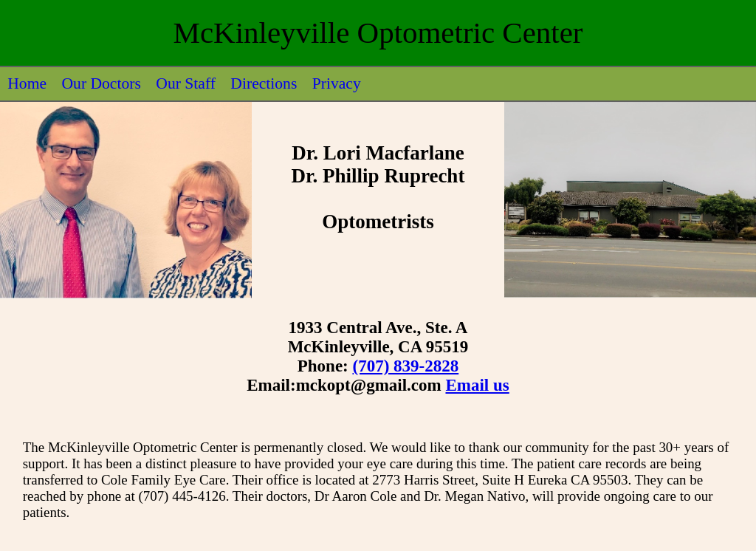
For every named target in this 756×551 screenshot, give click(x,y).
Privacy (337, 83)
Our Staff (186, 83)
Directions (264, 83)
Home (27, 83)
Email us (477, 385)
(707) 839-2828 (406, 366)
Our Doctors (101, 83)
